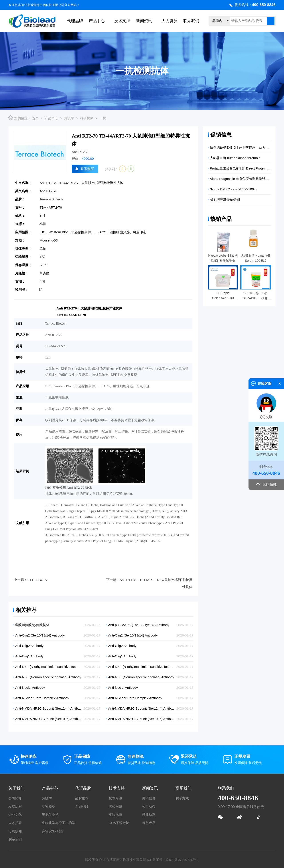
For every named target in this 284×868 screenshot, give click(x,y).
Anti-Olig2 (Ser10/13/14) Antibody (40, 635)
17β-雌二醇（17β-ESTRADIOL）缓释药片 (256, 296)
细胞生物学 (50, 815)
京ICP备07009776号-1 (182, 860)
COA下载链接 (119, 823)
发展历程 (15, 806)
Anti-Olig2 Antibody (29, 646)
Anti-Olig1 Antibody (29, 656)
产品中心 (97, 21)
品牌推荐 (82, 798)
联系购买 (87, 169)
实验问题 (115, 806)
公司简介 (15, 798)
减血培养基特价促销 (225, 200)
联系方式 (182, 798)
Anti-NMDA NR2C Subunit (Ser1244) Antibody (48, 708)
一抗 (103, 118)
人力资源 (170, 21)
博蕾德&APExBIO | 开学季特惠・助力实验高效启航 (241, 147)
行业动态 (149, 815)
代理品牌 (75, 21)
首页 (35, 118)
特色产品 (149, 823)
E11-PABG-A (37, 580)
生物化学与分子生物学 (59, 823)
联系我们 (191, 21)
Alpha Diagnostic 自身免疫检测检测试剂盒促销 (241, 179)
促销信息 (149, 798)
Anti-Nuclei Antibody (30, 687)
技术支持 (122, 21)
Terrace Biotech (51, 199)
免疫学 (69, 118)
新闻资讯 (144, 21)
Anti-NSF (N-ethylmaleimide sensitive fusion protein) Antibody (48, 667)
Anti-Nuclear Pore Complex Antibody (42, 698)
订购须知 (15, 831)
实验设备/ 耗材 (53, 831)
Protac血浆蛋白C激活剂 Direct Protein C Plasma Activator (241, 168)
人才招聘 (15, 823)
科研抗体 (87, 118)
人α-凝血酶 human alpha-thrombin (235, 158)
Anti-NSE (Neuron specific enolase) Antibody (48, 677)
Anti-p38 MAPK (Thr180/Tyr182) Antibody (139, 625)
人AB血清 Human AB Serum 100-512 (256, 258)
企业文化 (15, 815)
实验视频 (115, 815)
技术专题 (115, 798)
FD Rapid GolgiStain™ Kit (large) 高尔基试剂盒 (223, 296)
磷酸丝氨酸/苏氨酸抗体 (32, 625)
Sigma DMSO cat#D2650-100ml (234, 189)
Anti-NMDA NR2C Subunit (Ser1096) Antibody (48, 719)
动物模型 (49, 806)
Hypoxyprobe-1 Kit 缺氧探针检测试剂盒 (223, 258)
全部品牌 (82, 806)
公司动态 (149, 806)
